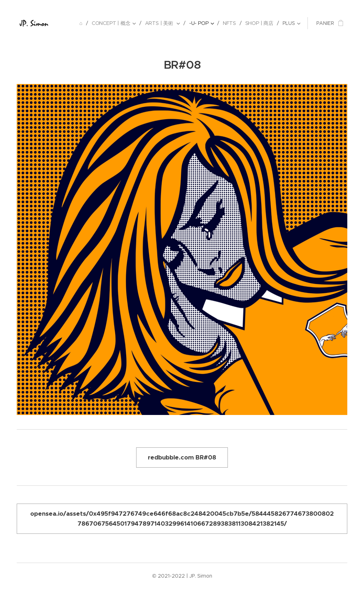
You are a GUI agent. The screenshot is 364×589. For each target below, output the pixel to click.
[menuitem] (82, 23)
